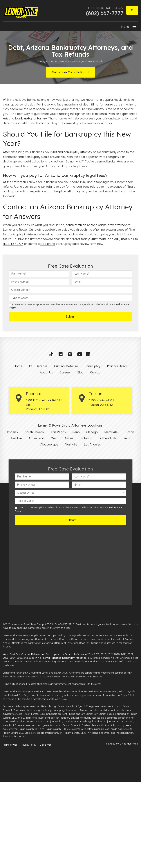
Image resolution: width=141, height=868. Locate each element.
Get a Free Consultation (69, 72)
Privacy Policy (28, 831)
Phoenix (13, 518)
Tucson (129, 518)
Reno (76, 518)
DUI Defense (38, 452)
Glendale (16, 524)
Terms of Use (10, 831)
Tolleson (87, 524)
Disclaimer (45, 831)
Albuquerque (49, 530)
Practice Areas (117, 452)
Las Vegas (58, 518)
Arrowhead (36, 524)
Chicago (92, 518)
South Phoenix (35, 518)
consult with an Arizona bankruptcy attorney (96, 311)
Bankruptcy (92, 452)
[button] (53, 441)
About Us (46, 458)
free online (48, 330)
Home (18, 452)
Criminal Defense (66, 452)
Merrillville (111, 518)
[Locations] (132, 10)
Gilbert (70, 524)
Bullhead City (108, 524)
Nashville (71, 530)
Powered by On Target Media (122, 829)
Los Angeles (92, 530)
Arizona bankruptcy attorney (72, 238)
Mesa (55, 524)
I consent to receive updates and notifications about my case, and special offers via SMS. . (69, 392)
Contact (96, 458)
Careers (65, 458)
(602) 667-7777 (13, 330)
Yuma (127, 524)
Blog (80, 458)
